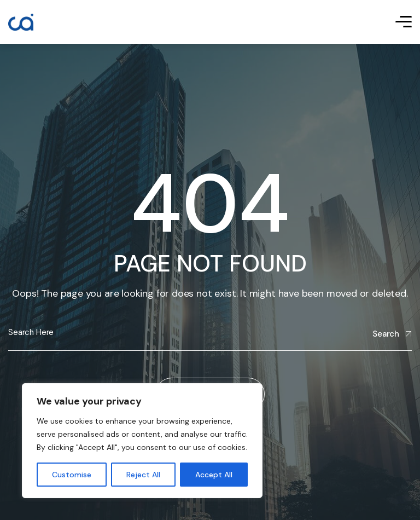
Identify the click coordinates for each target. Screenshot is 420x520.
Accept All (214, 475)
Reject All (143, 475)
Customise (72, 475)
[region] (142, 441)
